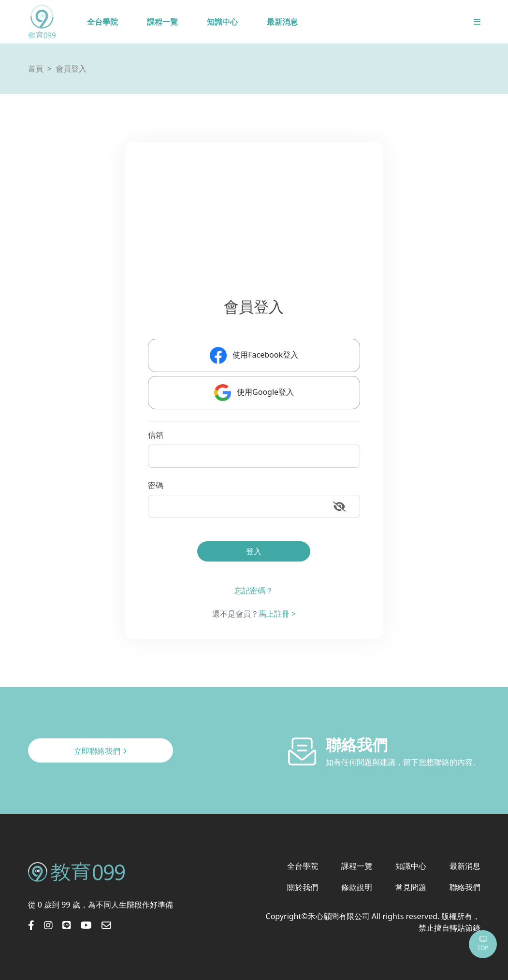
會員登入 (71, 69)
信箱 (156, 435)
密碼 (156, 485)
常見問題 (411, 887)
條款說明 (357, 887)
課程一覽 (162, 22)
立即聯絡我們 (100, 751)
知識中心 (222, 22)
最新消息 (282, 22)
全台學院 (102, 22)
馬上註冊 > (277, 614)
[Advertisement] (254, 222)
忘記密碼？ (254, 591)
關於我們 (303, 887)
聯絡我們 (465, 887)
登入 (254, 551)
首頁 (36, 69)
